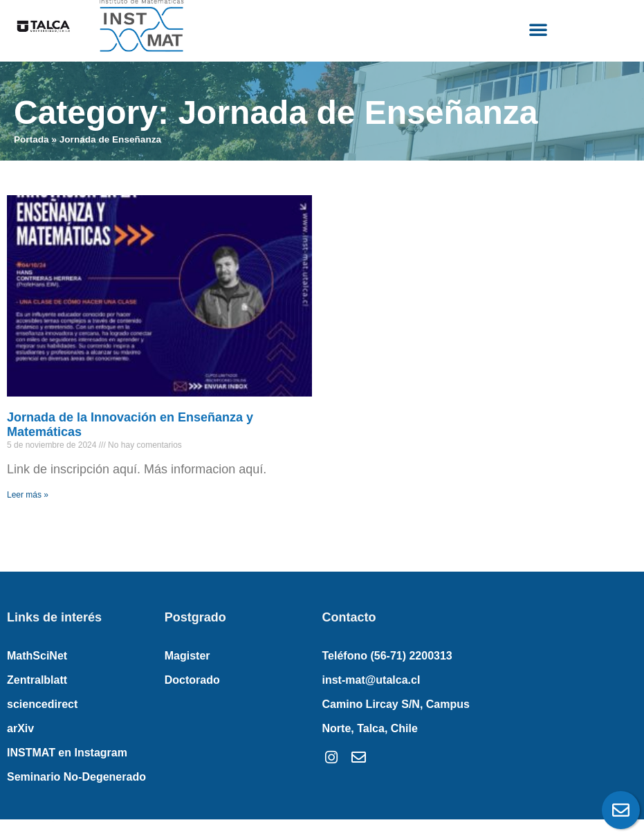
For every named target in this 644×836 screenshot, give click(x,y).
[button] (538, 29)
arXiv (20, 728)
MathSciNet (37, 656)
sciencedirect (42, 704)
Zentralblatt (37, 680)
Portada (31, 139)
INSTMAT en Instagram (67, 753)
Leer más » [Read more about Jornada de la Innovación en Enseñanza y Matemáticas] (28, 495)
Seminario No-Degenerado (76, 777)
